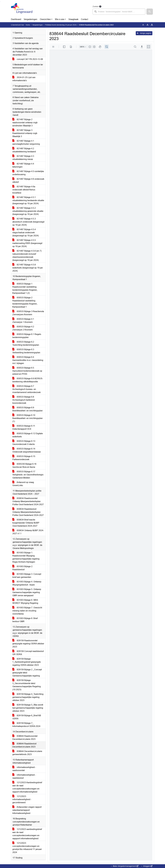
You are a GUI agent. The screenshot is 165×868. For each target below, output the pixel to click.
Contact (84, 19)
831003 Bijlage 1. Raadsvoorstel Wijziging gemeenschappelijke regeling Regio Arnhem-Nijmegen (26, 557)
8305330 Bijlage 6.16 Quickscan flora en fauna (24, 465)
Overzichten (45, 19)
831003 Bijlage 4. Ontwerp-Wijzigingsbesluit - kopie (27, 583)
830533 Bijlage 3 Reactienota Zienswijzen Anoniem (28, 313)
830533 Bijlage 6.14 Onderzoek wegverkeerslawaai (27, 450)
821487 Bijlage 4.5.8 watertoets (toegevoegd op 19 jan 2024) (28, 268)
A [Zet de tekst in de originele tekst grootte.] (143, 25)
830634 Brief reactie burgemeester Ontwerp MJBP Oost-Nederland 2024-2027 (26, 523)
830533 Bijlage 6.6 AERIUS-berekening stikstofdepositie (28, 380)
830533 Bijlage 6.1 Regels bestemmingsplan (27, 336)
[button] (150, 12)
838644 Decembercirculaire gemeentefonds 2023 (27, 753)
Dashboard (16, 19)
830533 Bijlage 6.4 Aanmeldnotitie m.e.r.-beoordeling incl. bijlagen (28, 360)
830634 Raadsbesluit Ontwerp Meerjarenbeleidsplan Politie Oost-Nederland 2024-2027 (28, 512)
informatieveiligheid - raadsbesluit (24, 776)
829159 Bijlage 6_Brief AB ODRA (27, 717)
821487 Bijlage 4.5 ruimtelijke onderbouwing (28, 173)
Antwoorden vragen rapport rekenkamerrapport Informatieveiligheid (27, 810)
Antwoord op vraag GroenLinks (23, 484)
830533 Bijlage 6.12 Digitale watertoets (28, 435)
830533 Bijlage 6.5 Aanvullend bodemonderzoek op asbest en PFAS (27, 371)
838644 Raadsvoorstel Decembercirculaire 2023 (25, 738)
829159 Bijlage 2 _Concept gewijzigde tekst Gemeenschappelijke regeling (27, 673)
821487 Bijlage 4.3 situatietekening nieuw (23, 158)
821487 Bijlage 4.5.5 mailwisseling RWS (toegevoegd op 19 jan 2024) (27, 243)
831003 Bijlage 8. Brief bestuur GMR (25, 620)
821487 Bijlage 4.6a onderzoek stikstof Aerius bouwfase (24, 190)
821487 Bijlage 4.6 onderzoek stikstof (28, 181)
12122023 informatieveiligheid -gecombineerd (22, 799)
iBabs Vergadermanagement (125, 866)
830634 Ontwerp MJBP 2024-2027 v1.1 (28, 532)
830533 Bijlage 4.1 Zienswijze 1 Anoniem (23, 321)
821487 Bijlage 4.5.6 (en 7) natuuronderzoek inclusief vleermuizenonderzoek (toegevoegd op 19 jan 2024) (27, 255)
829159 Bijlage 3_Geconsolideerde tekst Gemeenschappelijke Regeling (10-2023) (27, 685)
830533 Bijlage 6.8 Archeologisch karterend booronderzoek (24, 400)
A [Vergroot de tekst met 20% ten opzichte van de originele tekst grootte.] (148, 25)
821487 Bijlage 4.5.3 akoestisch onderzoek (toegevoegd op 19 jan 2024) (28, 222)
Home (28, 25)
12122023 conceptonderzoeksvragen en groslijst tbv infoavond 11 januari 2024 (27, 848)
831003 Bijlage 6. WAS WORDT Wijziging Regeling (25, 602)
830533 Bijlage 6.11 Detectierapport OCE (24, 427)
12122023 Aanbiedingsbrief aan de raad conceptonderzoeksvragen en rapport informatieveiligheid (27, 787)
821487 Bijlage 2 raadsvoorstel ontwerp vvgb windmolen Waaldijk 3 (25, 123)
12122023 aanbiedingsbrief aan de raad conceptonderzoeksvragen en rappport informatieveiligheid (27, 834)
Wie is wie (60, 19)
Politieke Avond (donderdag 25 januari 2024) (61, 25)
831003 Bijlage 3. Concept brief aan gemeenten (27, 576)
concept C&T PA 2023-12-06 (28, 59)
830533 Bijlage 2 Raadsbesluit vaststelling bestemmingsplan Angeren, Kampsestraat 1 (25, 302)
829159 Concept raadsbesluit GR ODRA (28, 653)
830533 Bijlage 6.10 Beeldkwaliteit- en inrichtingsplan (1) (28, 418)
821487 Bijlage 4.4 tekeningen (23, 165)
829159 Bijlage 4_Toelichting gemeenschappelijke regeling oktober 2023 (28, 697)
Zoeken (96, 6)
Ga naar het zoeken (0, 2)
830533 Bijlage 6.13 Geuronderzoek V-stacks (24, 443)
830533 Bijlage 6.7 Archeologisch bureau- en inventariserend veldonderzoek (26, 389)
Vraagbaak (73, 19)
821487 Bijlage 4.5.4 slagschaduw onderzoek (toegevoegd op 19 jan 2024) (26, 233)
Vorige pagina (144, 33)
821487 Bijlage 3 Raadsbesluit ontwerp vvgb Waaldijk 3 (25, 133)
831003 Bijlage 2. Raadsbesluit (23, 568)
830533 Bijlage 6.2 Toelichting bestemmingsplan (26, 343)
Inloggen (148, 866)
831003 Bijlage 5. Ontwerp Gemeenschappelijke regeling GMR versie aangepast (27, 592)
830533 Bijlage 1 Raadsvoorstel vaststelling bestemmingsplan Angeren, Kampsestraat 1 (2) (25, 288)
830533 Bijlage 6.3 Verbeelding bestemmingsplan (26, 351)
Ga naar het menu (1, 2)
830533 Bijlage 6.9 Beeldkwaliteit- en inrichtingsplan (28, 409)
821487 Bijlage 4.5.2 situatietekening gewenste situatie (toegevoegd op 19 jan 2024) (28, 211)
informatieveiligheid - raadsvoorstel (24, 769)
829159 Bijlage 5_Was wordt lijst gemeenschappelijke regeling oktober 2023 (28, 708)
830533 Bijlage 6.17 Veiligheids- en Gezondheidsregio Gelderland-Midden (28, 475)
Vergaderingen (30, 19)
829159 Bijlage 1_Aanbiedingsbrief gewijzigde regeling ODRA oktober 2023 (27, 662)
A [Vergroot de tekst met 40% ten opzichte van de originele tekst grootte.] (152, 25)
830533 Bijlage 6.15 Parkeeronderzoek (24, 458)
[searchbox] (119, 12)
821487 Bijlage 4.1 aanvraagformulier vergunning (26, 142)
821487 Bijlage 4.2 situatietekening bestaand (24, 150)
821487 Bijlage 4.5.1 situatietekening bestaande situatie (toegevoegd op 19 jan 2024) (28, 200)
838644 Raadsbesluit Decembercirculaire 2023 (24, 745)
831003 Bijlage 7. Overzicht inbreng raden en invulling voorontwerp (27, 611)
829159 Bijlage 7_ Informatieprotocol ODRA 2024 (26, 725)
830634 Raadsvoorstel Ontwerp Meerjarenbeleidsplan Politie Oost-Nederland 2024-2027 (28, 501)
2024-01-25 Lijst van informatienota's (24, 79)
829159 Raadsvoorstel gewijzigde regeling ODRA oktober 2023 (28, 644)
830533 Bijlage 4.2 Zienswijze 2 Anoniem (23, 328)
